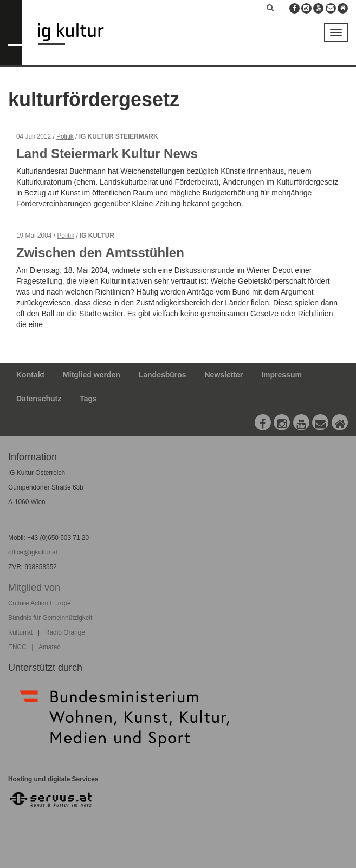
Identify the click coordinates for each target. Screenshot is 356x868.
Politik (65, 136)
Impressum (281, 375)
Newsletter (224, 375)
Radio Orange (65, 632)
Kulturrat (20, 632)
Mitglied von (34, 588)
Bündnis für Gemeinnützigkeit (50, 618)
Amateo (50, 647)
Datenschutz (39, 399)
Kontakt (30, 375)
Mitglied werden (92, 375)
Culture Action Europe (40, 603)
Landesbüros (163, 375)
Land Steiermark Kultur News (107, 154)
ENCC (17, 647)
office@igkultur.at (33, 552)
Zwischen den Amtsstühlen (100, 253)
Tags (88, 399)
